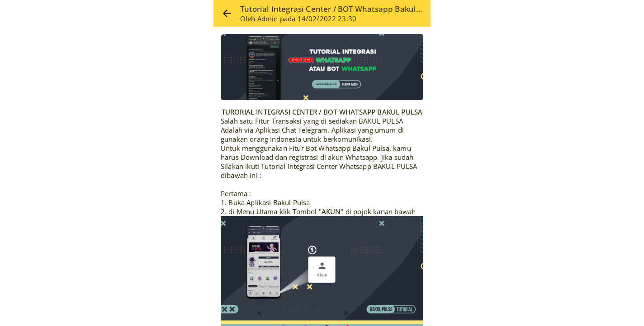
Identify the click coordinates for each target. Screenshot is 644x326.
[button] (227, 13)
